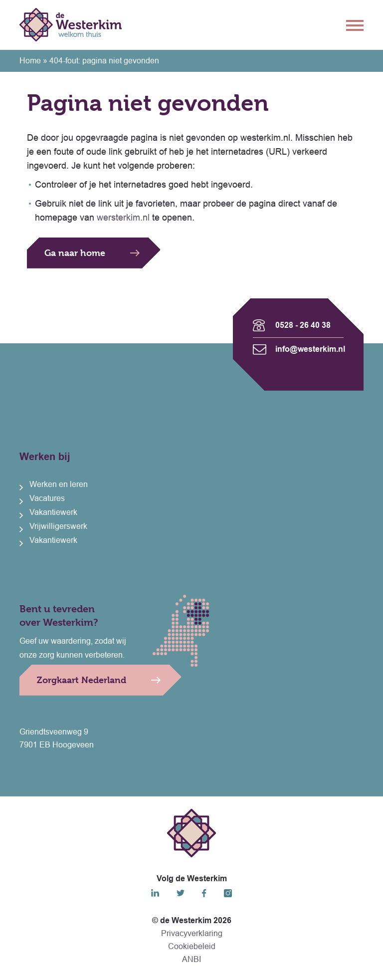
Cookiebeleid (192, 946)
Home (30, 61)
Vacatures (47, 498)
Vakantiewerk (53, 512)
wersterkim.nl (123, 218)
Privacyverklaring (192, 933)
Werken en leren (59, 484)
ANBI (191, 959)
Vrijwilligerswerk (58, 526)
